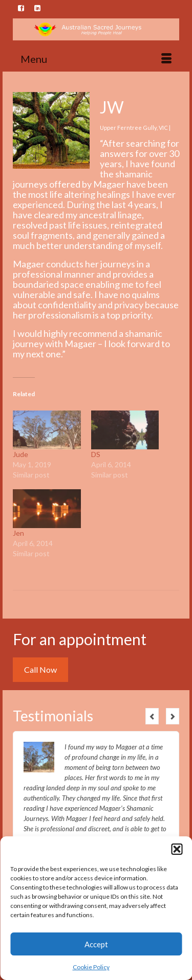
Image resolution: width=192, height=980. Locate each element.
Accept (96, 944)
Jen (18, 533)
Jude (20, 454)
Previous (152, 716)
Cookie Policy (91, 967)
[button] (177, 849)
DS (96, 454)
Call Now (40, 669)
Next (173, 716)
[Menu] (96, 59)
